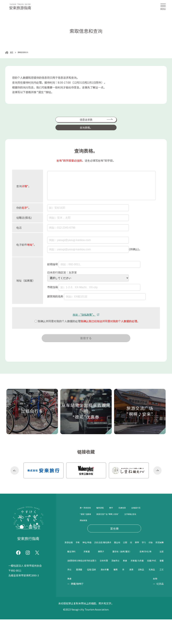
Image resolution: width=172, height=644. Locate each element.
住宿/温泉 (142, 594)
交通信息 (134, 515)
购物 (156, 603)
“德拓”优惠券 (107, 522)
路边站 (142, 557)
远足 (161, 575)
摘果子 (159, 566)
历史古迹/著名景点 (121, 557)
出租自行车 (87, 522)
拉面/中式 (96, 594)
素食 (161, 585)
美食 (136, 603)
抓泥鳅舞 (110, 566)
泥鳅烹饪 (144, 585)
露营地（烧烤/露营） (82, 575)
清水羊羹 (158, 594)
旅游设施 (71, 557)
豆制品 (100, 603)
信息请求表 (60, 122)
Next (158, 478)
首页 (12, 52)
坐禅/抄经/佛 (127, 575)
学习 (82, 566)
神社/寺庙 (98, 557)
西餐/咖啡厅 (142, 608)
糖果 (70, 603)
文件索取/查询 (127, 528)
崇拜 (70, 566)
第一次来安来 (88, 515)
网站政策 (85, 534)
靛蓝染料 (127, 566)
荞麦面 (144, 566)
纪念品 (160, 608)
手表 (84, 557)
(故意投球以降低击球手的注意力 (89, 585)
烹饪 (118, 594)
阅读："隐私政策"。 (84, 316)
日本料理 (124, 585)
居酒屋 (128, 594)
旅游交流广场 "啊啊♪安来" (96, 528)
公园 (154, 557)
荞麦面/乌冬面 (77, 594)
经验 (94, 566)
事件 (120, 515)
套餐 (109, 594)
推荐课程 (107, 515)
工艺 (125, 603)
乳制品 (113, 603)
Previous (15, 478)
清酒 (88, 603)
